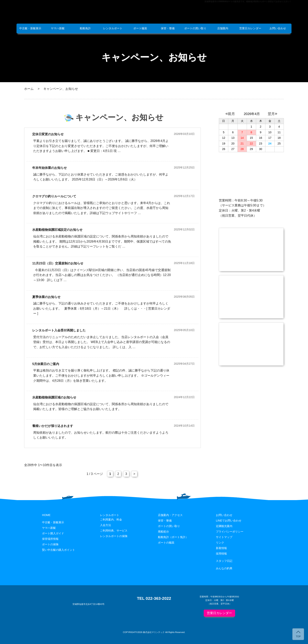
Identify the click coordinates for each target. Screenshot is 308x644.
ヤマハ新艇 (58, 28)
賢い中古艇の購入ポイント (59, 550)
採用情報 (221, 554)
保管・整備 (168, 28)
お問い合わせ (278, 28)
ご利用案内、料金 (111, 520)
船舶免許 (85, 28)
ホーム (29, 89)
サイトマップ (224, 537)
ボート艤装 (140, 28)
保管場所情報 (50, 539)
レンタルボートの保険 (114, 536)
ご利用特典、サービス (114, 531)
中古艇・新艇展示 (30, 28)
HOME (46, 515)
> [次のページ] (134, 474)
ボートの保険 (50, 544)
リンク (220, 543)
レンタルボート (113, 28)
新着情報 (221, 548)
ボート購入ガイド (53, 533)
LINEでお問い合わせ (229, 521)
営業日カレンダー (250, 28)
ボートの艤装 (166, 543)
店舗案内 (223, 28)
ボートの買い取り (195, 28)
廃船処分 (163, 532)
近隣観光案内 (224, 526)
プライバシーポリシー (230, 532)
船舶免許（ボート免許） (173, 537)
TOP (298, 636)
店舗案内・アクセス (170, 515)
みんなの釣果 (224, 568)
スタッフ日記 (224, 561)
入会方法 (105, 525)
